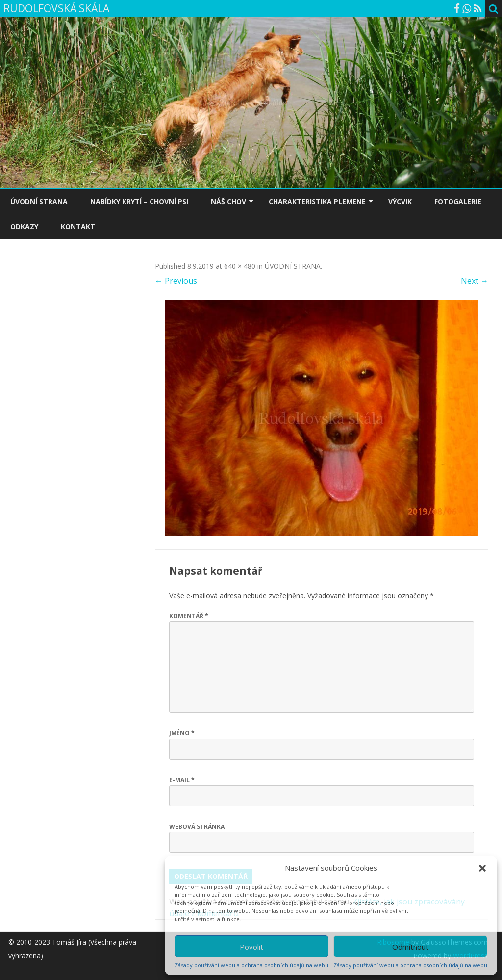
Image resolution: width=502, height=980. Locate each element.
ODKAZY (24, 226)
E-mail (182, 780)
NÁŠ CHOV (228, 201)
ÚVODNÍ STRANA (39, 201)
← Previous (176, 281)
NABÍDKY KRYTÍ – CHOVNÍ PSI (139, 201)
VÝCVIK (400, 201)
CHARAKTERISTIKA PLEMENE (317, 201)
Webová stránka (197, 827)
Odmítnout (410, 947)
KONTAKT (78, 226)
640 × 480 (240, 266)
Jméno (182, 733)
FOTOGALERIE (458, 201)
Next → (475, 281)
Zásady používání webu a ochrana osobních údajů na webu (251, 965)
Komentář (189, 616)
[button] (482, 868)
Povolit (251, 947)
